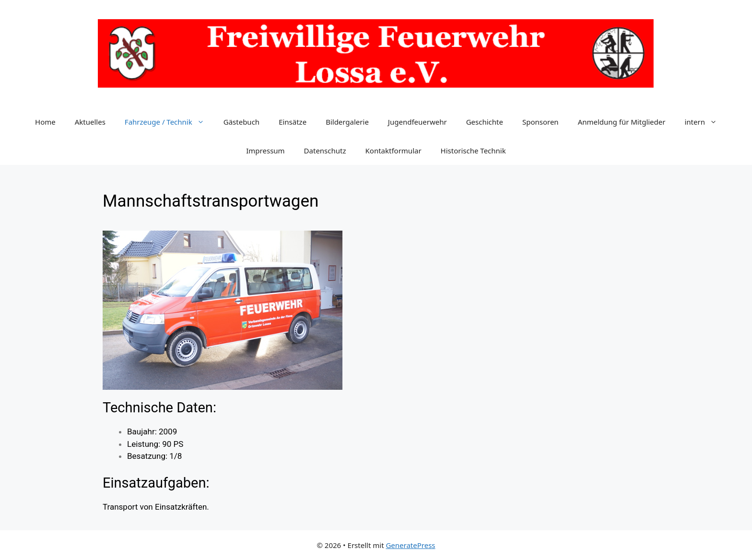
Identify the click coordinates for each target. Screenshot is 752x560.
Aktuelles (90, 122)
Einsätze (293, 122)
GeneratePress (410, 545)
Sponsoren (540, 122)
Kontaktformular (394, 151)
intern (705, 122)
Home (45, 122)
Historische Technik (473, 151)
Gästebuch (241, 122)
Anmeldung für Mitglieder (622, 122)
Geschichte (485, 122)
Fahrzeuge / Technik (169, 122)
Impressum (265, 151)
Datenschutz (325, 151)
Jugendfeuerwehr (417, 122)
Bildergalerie (347, 122)
